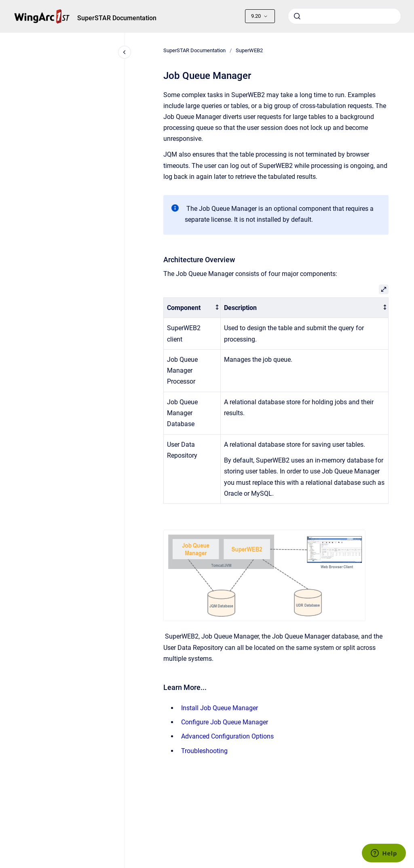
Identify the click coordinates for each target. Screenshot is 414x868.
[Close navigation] (125, 52)
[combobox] (344, 16)
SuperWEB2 (249, 50)
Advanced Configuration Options (227, 736)
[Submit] (297, 16)
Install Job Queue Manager (220, 708)
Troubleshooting (204, 751)
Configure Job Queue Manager (225, 722)
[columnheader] (192, 308)
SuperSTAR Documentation (117, 18)
